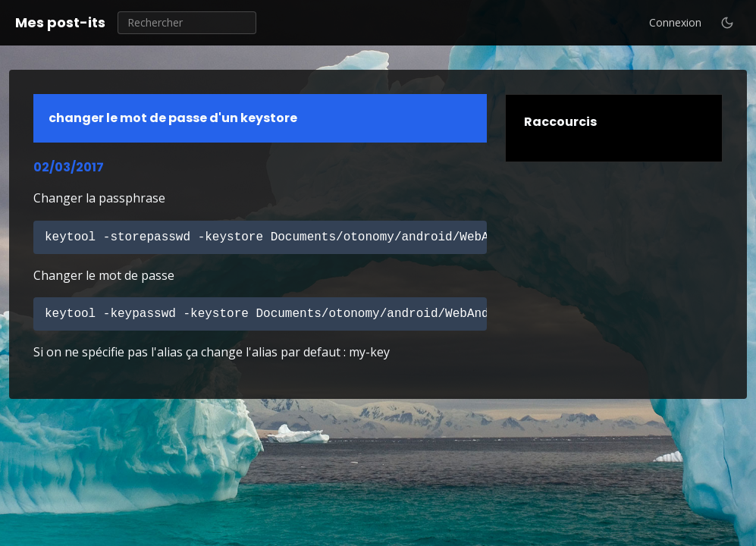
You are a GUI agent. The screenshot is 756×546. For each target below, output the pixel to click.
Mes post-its (60, 22)
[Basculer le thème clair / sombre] (727, 23)
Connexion (675, 22)
